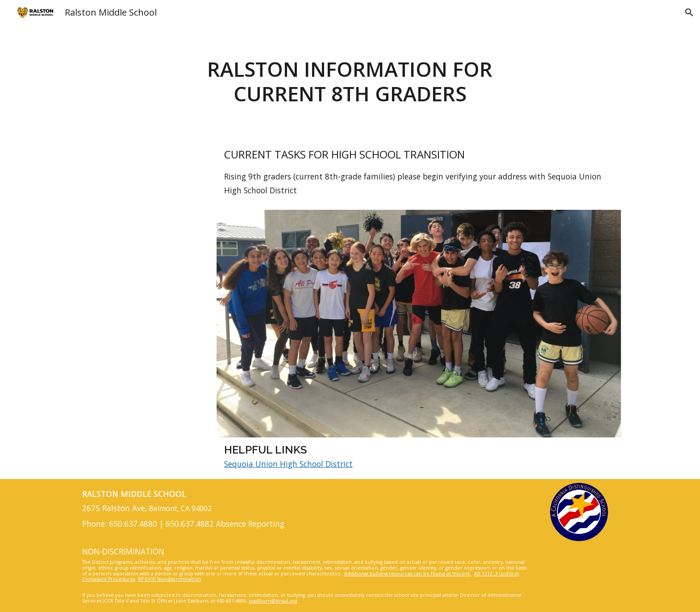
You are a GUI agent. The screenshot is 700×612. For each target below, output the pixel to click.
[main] (350, 82)
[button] (689, 12)
